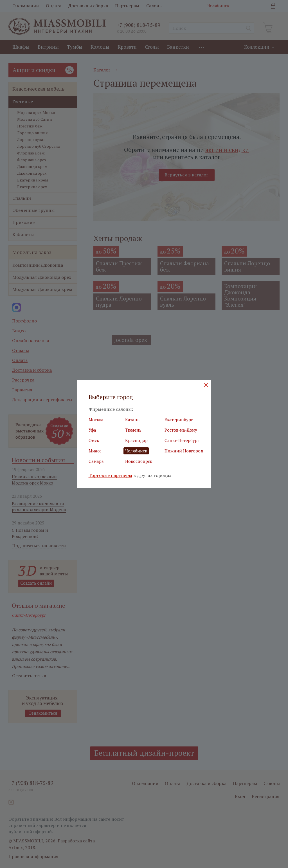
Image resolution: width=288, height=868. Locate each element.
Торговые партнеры (110, 475)
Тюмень (133, 430)
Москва (96, 420)
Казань (132, 420)
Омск (94, 440)
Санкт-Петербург (182, 440)
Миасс (95, 451)
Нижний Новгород (184, 451)
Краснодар (136, 440)
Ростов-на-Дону (181, 430)
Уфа (92, 430)
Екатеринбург (179, 420)
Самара (96, 461)
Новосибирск (139, 461)
